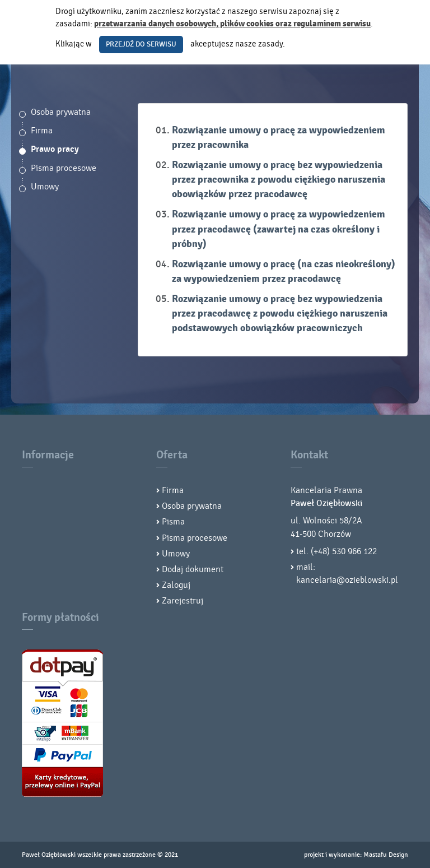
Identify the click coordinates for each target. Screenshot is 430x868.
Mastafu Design (386, 855)
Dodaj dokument (193, 569)
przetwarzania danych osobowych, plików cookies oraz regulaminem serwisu (232, 24)
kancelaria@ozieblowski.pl (347, 580)
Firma (42, 131)
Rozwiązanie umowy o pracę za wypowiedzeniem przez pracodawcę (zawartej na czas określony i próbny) (279, 229)
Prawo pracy (55, 149)
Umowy (45, 187)
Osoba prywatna (61, 112)
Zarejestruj (183, 601)
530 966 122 (354, 551)
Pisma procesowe (64, 168)
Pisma (173, 522)
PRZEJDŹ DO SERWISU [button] (141, 44)
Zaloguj (176, 585)
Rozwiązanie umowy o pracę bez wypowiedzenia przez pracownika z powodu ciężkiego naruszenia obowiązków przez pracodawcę (279, 180)
